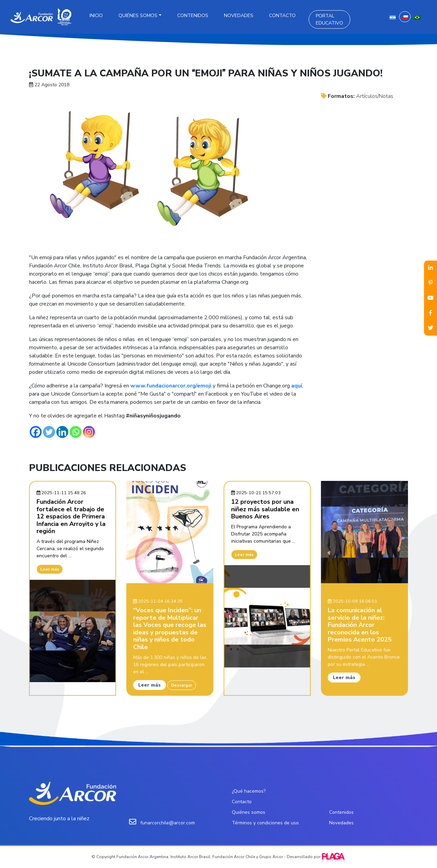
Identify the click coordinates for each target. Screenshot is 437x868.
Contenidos (193, 16)
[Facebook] (36, 432)
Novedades (239, 16)
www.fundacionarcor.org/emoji (171, 386)
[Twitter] (49, 432)
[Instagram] (89, 432)
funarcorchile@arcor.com (168, 823)
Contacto (282, 16)
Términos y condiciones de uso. (266, 823)
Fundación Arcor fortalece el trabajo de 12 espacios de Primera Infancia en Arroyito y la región (71, 516)
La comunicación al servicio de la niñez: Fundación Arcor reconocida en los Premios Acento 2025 (360, 625)
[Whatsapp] (76, 432)
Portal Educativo (329, 19)
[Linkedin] (62, 432)
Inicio (96, 16)
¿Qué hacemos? (249, 791)
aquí (297, 386)
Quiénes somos (138, 16)
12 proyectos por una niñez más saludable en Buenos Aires (265, 509)
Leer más (50, 569)
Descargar (182, 685)
